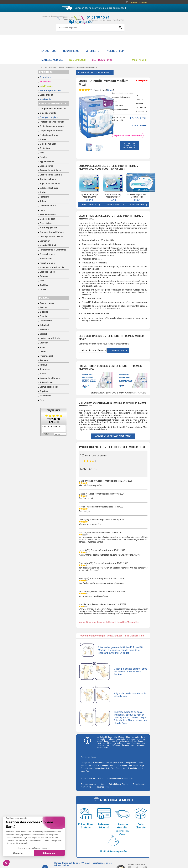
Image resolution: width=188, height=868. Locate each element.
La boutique (49, 51)
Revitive (43, 365)
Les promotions (102, 60)
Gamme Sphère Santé (50, 90)
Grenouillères (46, 166)
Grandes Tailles (47, 272)
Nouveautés (45, 82)
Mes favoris (139, 60)
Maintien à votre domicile (52, 267)
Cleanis (43, 316)
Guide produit (46, 95)
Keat (42, 281)
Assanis (44, 307)
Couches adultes (104, 787)
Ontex (103, 784)
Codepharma (46, 321)
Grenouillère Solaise (50, 378)
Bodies (43, 192)
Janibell (44, 334)
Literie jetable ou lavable (51, 237)
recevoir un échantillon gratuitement (129, 145)
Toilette (43, 157)
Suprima (44, 391)
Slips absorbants (48, 113)
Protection (45, 148)
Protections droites (49, 135)
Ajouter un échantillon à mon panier (113, 436)
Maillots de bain (47, 219)
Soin (42, 153)
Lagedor (44, 343)
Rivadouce (45, 369)
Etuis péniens (46, 223)
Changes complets (49, 117)
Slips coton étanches (50, 184)
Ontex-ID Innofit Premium (119, 784)
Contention (45, 241)
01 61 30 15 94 (98, 17)
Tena (42, 400)
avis (110, 90)
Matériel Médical (52, 60)
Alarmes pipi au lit (48, 228)
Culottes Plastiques (49, 188)
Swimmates (45, 396)
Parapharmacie (47, 263)
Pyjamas (44, 276)
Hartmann (44, 329)
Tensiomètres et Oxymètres (53, 250)
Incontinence (71, 51)
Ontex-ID (44, 352)
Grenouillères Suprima (51, 175)
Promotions (45, 77)
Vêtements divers (48, 214)
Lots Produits (46, 86)
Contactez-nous (138, 2)
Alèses (43, 139)
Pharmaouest (46, 356)
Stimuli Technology (49, 387)
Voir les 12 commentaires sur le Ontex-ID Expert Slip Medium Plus (109, 622)
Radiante (44, 360)
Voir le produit (89, 205)
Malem (43, 347)
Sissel (43, 374)
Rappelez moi (118, 350)
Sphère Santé (46, 382)
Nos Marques (77, 60)
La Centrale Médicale (50, 338)
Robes (43, 201)
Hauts (42, 210)
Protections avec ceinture (52, 122)
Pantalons (45, 197)
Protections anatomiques (52, 126)
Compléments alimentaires (53, 109)
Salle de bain (46, 259)
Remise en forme (48, 179)
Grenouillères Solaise (50, 170)
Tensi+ (43, 289)
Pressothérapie (47, 254)
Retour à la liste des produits (95, 73)
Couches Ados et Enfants (52, 232)
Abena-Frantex (47, 303)
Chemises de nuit (48, 206)
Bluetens (44, 312)
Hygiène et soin (115, 51)
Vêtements (92, 51)
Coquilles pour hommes (51, 131)
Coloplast (44, 325)
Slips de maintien (48, 144)
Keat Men (44, 285)
